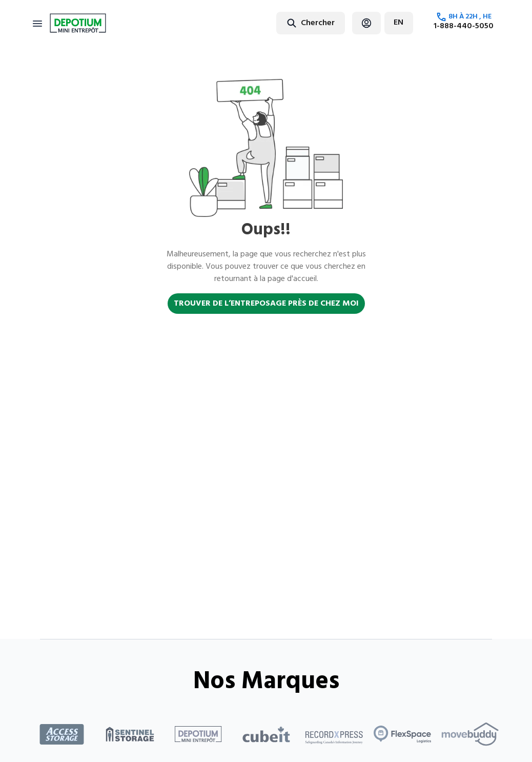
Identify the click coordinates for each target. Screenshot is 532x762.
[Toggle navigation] (37, 23)
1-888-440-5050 (464, 26)
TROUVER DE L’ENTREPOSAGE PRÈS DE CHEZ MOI (266, 304)
